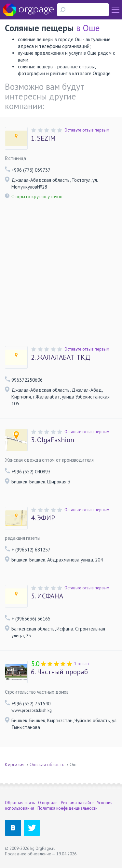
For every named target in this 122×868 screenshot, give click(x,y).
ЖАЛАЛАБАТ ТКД (61, 357)
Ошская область (47, 764)
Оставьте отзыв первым (87, 130)
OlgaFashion (53, 440)
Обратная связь (20, 803)
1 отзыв (81, 664)
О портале (48, 803)
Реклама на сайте (77, 803)
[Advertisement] (61, 272)
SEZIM (43, 138)
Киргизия (15, 764)
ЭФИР (43, 518)
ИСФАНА (47, 596)
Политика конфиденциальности (68, 808)
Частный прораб (59, 672)
